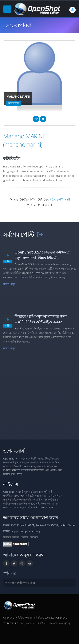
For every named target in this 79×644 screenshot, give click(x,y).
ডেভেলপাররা (60, 199)
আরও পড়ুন (9, 284)
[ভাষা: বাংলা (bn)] (72, 10)
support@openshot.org (26, 531)
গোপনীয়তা (42, 623)
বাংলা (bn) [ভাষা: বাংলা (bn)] (65, 623)
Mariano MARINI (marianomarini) (23, 140)
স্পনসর (10, 573)
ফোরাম (24, 537)
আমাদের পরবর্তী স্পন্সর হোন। (20, 583)
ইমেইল (15, 537)
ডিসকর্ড (34, 537)
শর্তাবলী (53, 623)
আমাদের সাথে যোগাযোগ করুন (31, 517)
